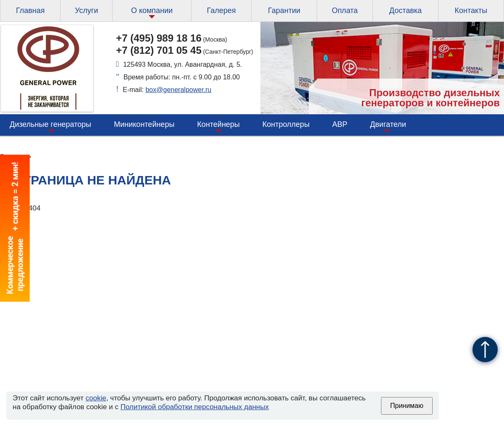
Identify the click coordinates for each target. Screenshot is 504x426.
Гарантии (284, 11)
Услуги (86, 11)
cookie (96, 398)
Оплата (345, 11)
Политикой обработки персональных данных (195, 407)
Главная (30, 11)
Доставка (406, 11)
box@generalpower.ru (178, 90)
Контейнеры (218, 124)
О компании (152, 11)
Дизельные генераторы (50, 124)
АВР (340, 124)
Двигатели (388, 124)
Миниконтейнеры (144, 124)
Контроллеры (286, 124)
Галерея (221, 11)
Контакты (471, 11)
